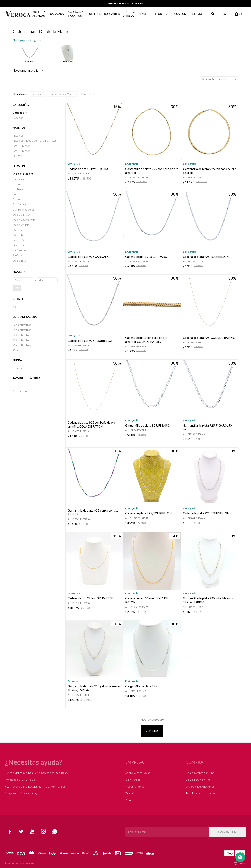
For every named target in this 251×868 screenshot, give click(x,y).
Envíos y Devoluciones (200, 786)
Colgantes (112, 14)
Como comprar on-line (200, 773)
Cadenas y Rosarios (76, 14)
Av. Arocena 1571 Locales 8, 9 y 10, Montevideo (35, 786)
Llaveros (146, 14)
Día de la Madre (61, 94)
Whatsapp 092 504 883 (20, 780)
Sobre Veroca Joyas (138, 773)
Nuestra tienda (135, 786)
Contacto (131, 800)
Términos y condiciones (201, 793)
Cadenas (36, 94)
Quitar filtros (88, 94)
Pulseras (94, 14)
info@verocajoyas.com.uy (21, 793)
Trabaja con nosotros (139, 793)
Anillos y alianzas (39, 14)
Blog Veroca (133, 780)
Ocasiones (182, 14)
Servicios (199, 14)
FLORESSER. (163, 14)
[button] (213, 14)
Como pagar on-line (198, 780)
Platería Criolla (129, 14)
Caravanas (58, 14)
